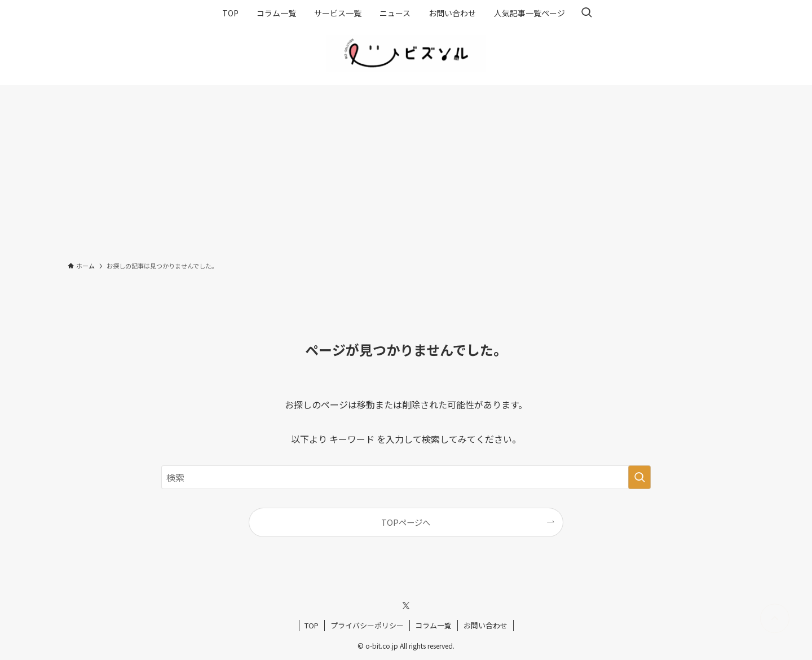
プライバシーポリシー (367, 625)
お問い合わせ (486, 625)
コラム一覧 (433, 625)
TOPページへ (406, 522)
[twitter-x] (406, 606)
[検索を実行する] (639, 477)
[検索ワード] (406, 477)
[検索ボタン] (586, 13)
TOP (312, 625)
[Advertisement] (406, 170)
